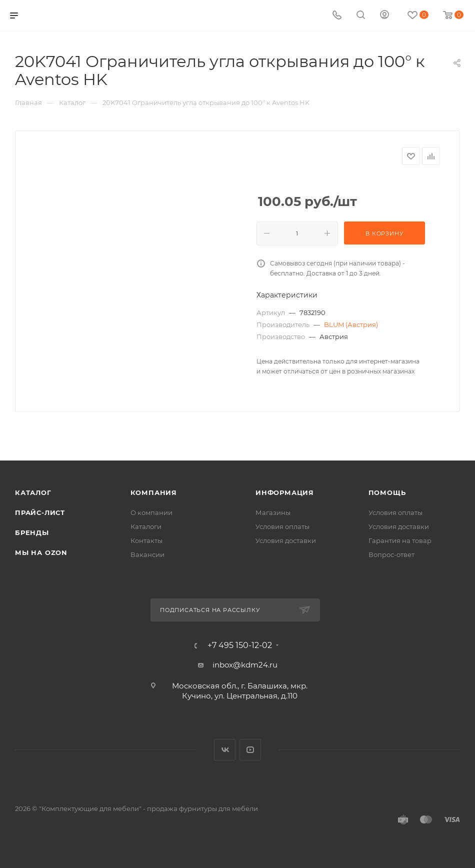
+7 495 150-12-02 (240, 645)
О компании (151, 512)
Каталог (33, 492)
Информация (285, 492)
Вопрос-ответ (391, 554)
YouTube (250, 750)
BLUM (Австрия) (351, 324)
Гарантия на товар (400, 540)
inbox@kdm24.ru (245, 665)
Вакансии (147, 554)
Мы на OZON (41, 552)
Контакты (146, 540)
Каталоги (146, 526)
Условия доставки (286, 540)
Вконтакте (225, 750)
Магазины (273, 512)
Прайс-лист (40, 512)
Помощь (387, 492)
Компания (154, 492)
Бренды (32, 532)
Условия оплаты (282, 526)
